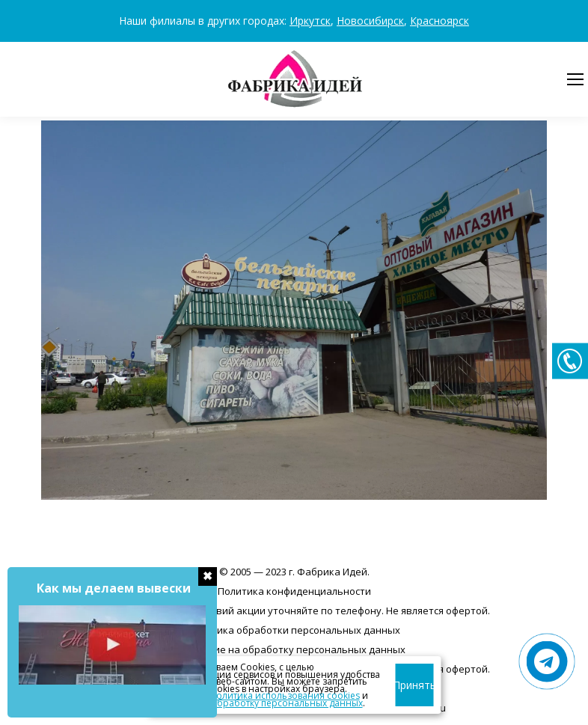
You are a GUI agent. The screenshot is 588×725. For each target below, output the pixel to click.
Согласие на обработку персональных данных (294, 649)
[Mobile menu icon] (575, 79)
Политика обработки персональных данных (294, 630)
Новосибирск (370, 21)
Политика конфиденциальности (294, 591)
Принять (415, 685)
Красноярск (440, 21)
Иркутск (310, 21)
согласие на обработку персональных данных (259, 703)
